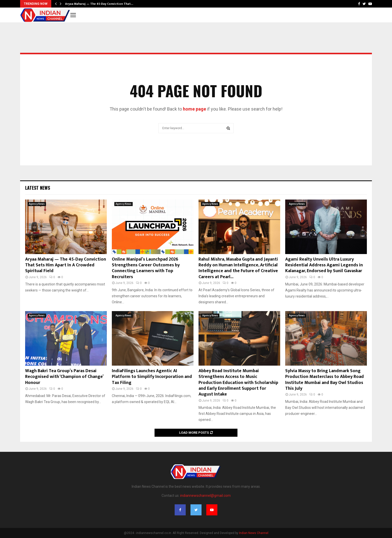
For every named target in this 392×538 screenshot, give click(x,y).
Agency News (37, 204)
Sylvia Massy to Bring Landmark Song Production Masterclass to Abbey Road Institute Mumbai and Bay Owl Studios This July (325, 380)
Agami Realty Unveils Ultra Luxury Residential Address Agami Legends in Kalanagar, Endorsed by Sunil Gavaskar (324, 265)
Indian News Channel (254, 533)
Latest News (38, 188)
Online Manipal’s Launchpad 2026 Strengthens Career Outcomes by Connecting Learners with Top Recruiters (146, 268)
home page (194, 109)
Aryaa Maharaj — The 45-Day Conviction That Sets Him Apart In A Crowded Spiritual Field (66, 265)
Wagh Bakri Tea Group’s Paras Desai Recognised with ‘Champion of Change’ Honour (64, 377)
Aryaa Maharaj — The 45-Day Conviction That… (99, 4)
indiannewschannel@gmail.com (205, 496)
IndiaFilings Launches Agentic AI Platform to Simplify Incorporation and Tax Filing (152, 377)
